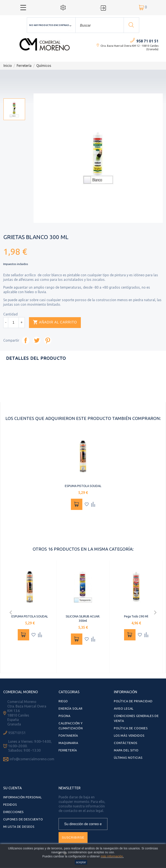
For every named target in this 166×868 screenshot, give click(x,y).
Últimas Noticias (128, 758)
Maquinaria (68, 743)
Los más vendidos (129, 736)
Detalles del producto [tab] (36, 358)
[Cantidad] (13, 323)
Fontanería (68, 736)
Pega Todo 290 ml (136, 616)
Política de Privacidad (133, 701)
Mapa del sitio (126, 750)
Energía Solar (71, 709)
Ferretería (68, 750)
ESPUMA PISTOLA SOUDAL (83, 486)
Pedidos (10, 805)
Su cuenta (13, 788)
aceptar (81, 862)
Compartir (26, 340)
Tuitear (37, 340)
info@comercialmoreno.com (32, 759)
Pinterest (48, 340)
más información (112, 856)
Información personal (23, 797)
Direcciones (14, 812)
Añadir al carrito (55, 322)
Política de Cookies (131, 728)
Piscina (65, 716)
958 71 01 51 (147, 41)
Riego (63, 701)
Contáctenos (126, 743)
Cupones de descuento (23, 819)
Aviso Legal (124, 709)
